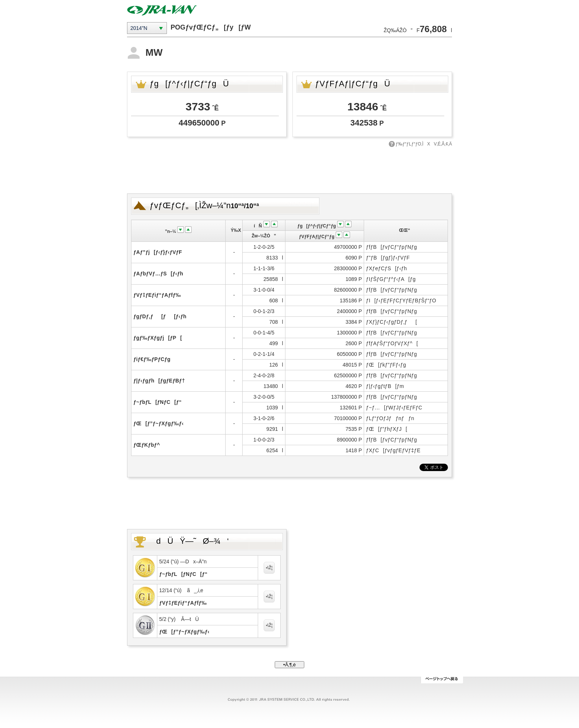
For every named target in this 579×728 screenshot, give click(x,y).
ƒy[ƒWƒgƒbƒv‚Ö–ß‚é (442, 680)
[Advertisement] (289, 169)
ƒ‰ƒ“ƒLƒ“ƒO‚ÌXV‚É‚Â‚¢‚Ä (424, 144)
